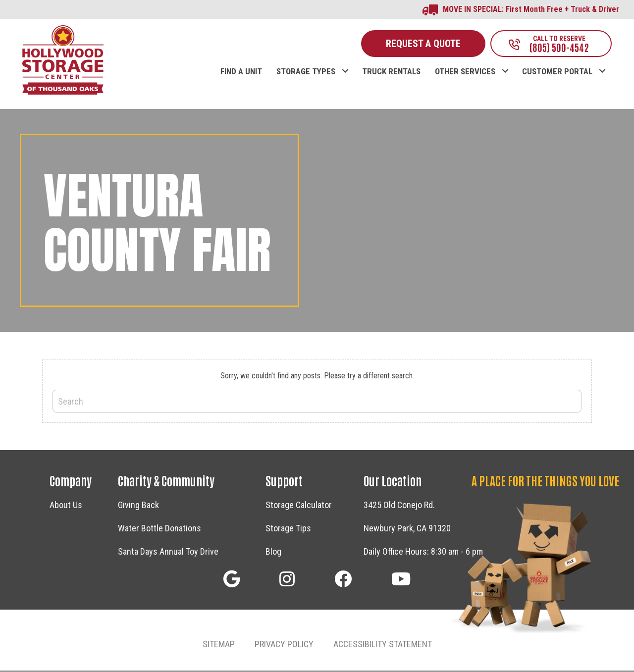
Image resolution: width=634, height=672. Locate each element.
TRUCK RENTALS (391, 73)
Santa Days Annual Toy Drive (168, 552)
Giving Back (138, 506)
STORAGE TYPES (306, 73)
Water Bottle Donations (159, 529)
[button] (345, 63)
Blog (273, 552)
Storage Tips (288, 529)
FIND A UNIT (241, 73)
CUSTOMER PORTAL (557, 73)
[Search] (317, 403)
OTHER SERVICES (465, 73)
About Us (66, 506)
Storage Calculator (299, 506)
